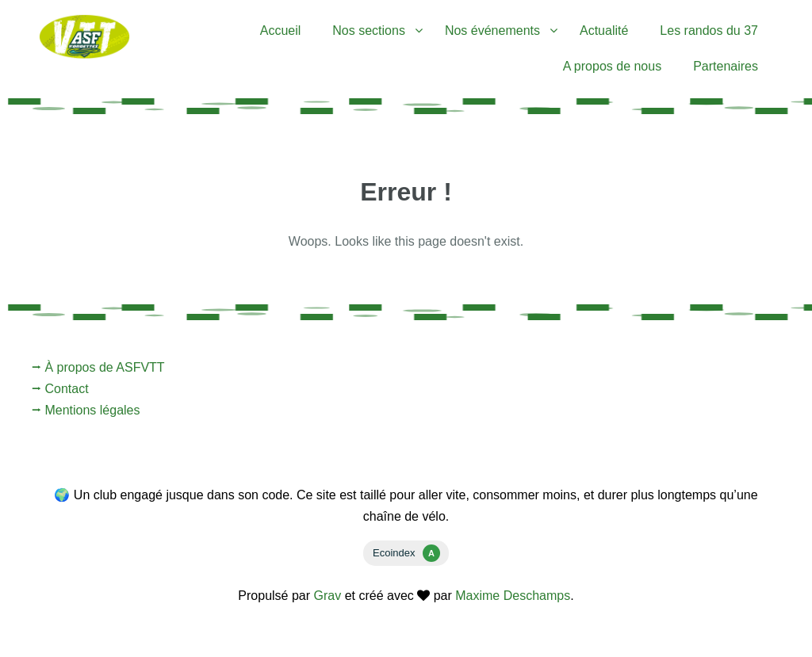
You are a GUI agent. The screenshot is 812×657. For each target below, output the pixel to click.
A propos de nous (613, 66)
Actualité (604, 31)
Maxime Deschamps (513, 596)
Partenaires (726, 66)
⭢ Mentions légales (86, 410)
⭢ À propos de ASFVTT (98, 367)
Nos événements (492, 31)
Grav (328, 596)
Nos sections (369, 31)
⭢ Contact (60, 389)
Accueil (281, 31)
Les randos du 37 (709, 31)
